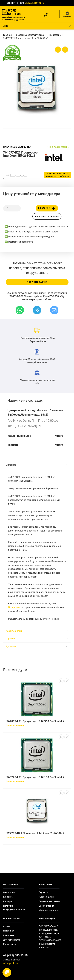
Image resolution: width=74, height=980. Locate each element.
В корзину (47, 209)
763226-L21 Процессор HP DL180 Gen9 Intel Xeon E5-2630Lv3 (37, 777)
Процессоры (15, 607)
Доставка (37, 646)
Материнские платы (49, 910)
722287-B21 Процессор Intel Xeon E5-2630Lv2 (35, 833)
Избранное (9, 931)
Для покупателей (12, 940)
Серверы (43, 892)
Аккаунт (7, 926)
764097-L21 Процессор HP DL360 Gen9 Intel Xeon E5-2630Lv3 (37, 721)
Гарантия (37, 639)
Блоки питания (46, 906)
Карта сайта (9, 944)
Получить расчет (37, 282)
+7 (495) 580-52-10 (15, 955)
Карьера (8, 901)
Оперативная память (50, 901)
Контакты (8, 897)
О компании (9, 892)
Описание (37, 465)
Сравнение (9, 935)
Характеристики (37, 631)
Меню (6, 26)
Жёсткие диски (46, 897)
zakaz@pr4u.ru (35, 3)
